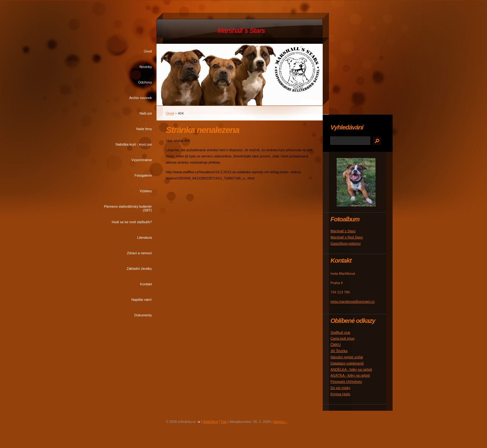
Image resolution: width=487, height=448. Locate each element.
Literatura (145, 238)
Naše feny (144, 129)
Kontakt (146, 284)
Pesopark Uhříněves (346, 382)
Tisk (224, 422)
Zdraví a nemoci (139, 253)
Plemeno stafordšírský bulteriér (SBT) (128, 208)
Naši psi (146, 113)
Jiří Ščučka (339, 351)
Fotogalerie (143, 175)
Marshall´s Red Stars (347, 237)
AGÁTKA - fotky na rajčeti (350, 375)
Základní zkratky (139, 269)
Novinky (146, 67)
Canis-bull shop (342, 338)
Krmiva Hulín (340, 394)
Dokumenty (143, 315)
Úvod (148, 51)
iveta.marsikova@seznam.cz (353, 301)
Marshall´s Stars (241, 31)
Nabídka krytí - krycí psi (134, 144)
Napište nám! (142, 300)
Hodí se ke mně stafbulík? (132, 222)
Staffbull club (340, 333)
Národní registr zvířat (347, 357)
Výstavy (146, 191)
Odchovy (145, 82)
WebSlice (210, 422)
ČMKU (336, 345)
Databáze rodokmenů (347, 363)
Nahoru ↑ (280, 422)
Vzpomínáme (142, 160)
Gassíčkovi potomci (346, 243)
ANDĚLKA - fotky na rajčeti (351, 369)
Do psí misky (340, 388)
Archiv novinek (141, 98)
